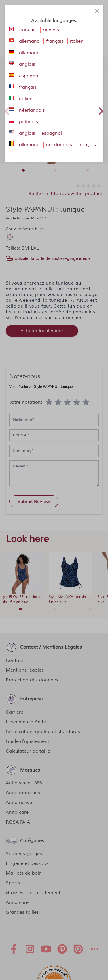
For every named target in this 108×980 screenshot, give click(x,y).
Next (101, 110)
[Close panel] (97, 11)
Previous (7, 110)
